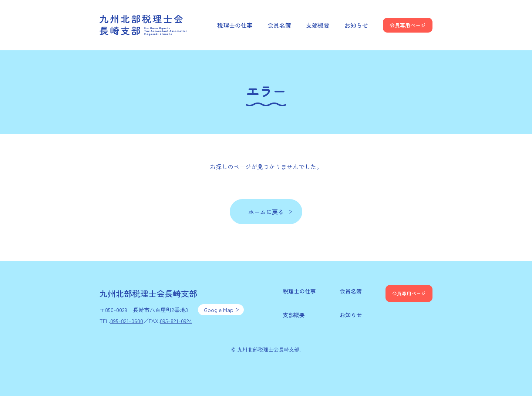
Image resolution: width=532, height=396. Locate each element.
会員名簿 (279, 25)
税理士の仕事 (235, 25)
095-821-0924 (176, 321)
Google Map (219, 310)
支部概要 (318, 25)
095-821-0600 (127, 321)
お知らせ (356, 25)
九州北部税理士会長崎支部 (144, 25)
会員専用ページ (408, 25)
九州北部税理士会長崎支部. (269, 349)
